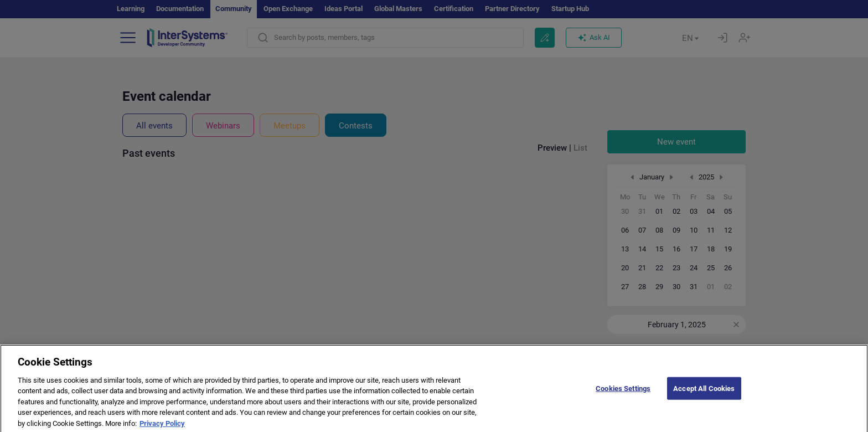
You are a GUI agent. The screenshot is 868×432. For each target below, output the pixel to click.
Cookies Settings (623, 395)
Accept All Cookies (704, 395)
